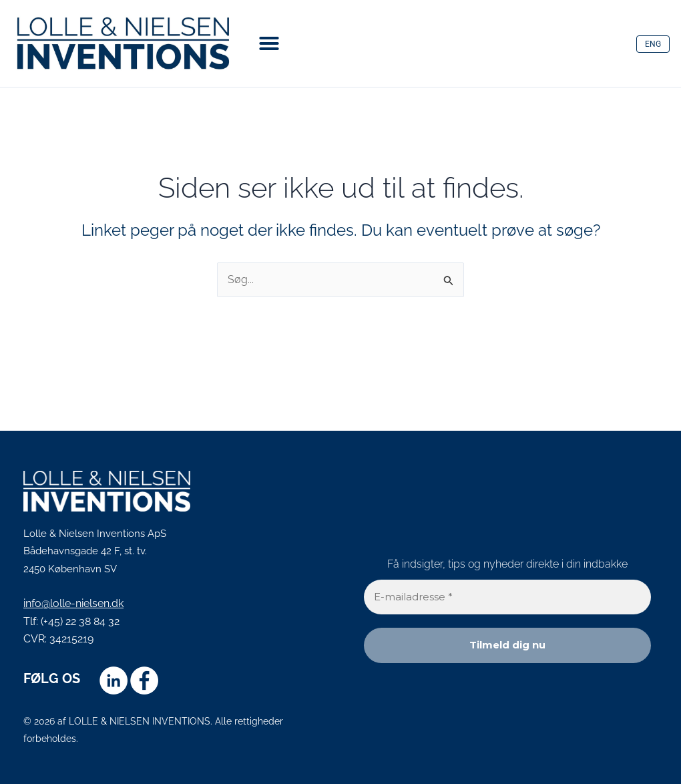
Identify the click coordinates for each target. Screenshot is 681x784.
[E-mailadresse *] (507, 597)
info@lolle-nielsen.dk (73, 603)
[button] (269, 43)
